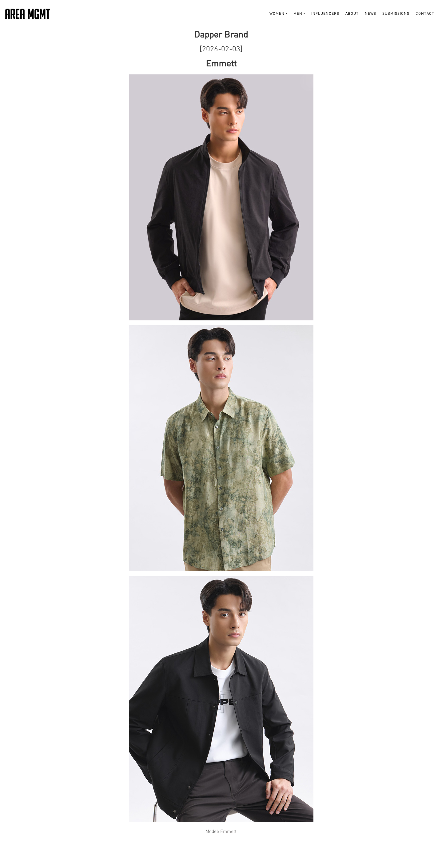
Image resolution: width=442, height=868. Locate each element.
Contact (425, 13)
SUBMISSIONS (396, 13)
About (352, 13)
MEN (298, 13)
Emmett (228, 831)
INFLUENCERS (325, 13)
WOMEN (277, 13)
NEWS (370, 13)
